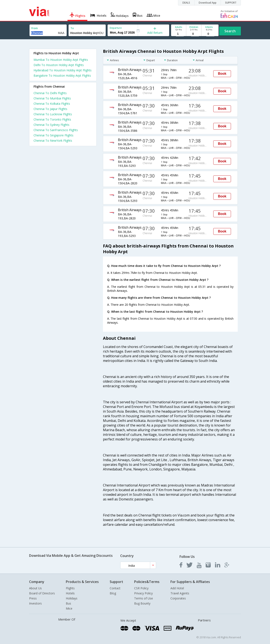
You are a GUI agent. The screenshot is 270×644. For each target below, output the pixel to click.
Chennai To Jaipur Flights (50, 109)
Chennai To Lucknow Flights (53, 114)
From (35, 28)
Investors (35, 603)
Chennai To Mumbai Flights (52, 98)
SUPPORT (231, 3)
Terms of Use (144, 598)
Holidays (72, 598)
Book (222, 74)
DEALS (186, 3)
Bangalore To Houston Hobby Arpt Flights (62, 75)
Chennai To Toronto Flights (52, 119)
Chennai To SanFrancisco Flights (56, 130)
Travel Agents (180, 593)
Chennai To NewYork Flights (53, 141)
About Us (35, 588)
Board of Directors (42, 593)
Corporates (178, 598)
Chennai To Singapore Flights (53, 135)
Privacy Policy (143, 593)
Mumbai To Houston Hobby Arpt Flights (61, 60)
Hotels (70, 593)
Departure (116, 28)
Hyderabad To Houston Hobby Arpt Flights (63, 70)
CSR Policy (141, 588)
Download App (208, 3)
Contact (115, 588)
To (72, 28)
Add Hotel (177, 588)
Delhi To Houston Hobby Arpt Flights (59, 65)
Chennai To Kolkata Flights (52, 104)
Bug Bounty (142, 603)
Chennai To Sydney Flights (51, 125)
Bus (68, 603)
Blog (113, 593)
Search (230, 31)
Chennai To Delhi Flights (50, 93)
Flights (70, 588)
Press (33, 598)
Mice (69, 608)
